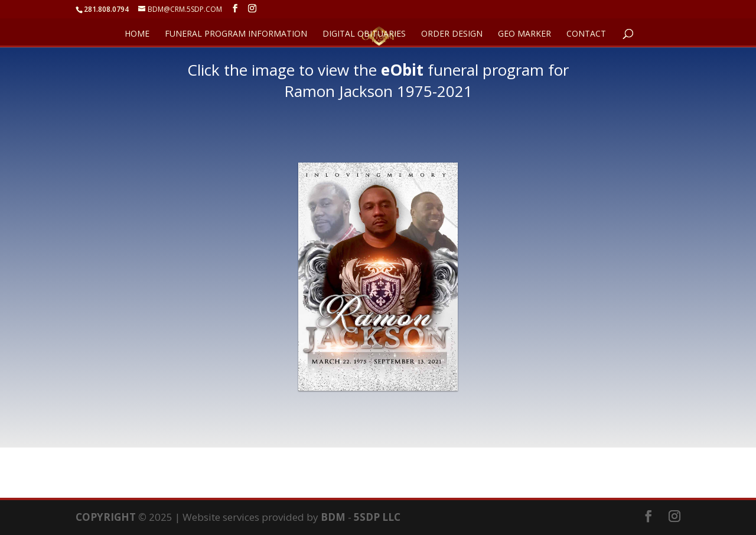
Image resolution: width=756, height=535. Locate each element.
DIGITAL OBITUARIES (364, 34)
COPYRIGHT (106, 517)
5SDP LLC (377, 517)
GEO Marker (524, 34)
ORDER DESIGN (452, 34)
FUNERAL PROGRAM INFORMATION (236, 34)
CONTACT (586, 34)
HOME (137, 34)
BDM (333, 517)
